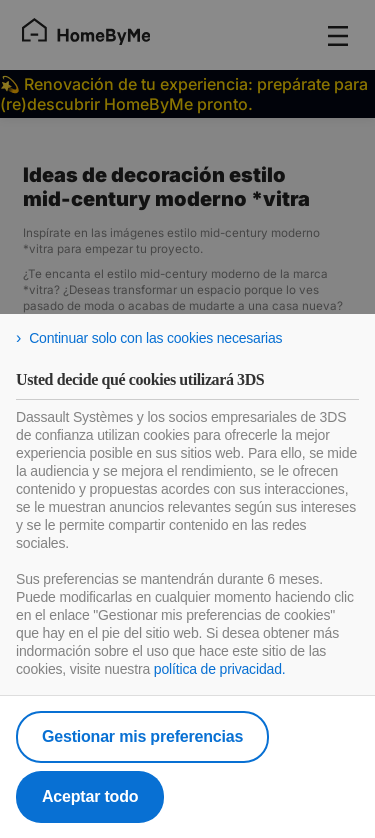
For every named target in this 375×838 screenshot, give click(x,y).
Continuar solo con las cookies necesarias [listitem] (155, 338)
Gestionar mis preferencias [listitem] (142, 736)
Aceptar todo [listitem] (90, 796)
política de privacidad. (220, 669)
